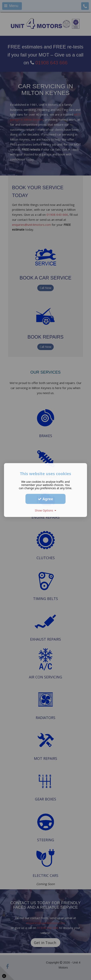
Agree (45, 499)
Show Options (46, 510)
